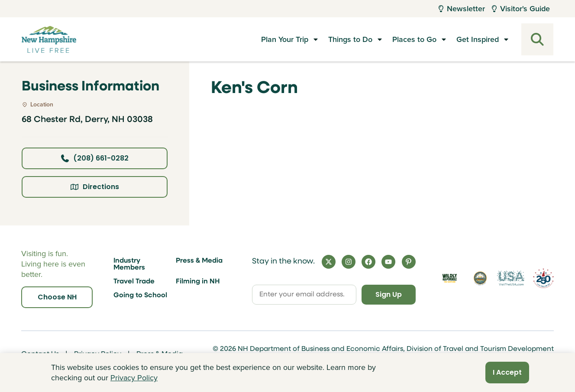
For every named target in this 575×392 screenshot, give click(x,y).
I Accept (507, 372)
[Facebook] (368, 262)
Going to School (140, 296)
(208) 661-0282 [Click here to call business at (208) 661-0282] (95, 158)
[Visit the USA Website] (511, 278)
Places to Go (414, 39)
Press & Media (199, 261)
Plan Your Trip (285, 39)
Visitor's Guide (521, 9)
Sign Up (389, 294)
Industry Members (129, 264)
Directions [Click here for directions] (95, 187)
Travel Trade (134, 282)
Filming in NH (198, 282)
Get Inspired (478, 39)
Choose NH (57, 297)
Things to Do (350, 39)
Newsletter (462, 9)
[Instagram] (349, 262)
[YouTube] (388, 262)
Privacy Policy (134, 378)
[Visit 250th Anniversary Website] (543, 278)
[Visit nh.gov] (480, 278)
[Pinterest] (409, 262)
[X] (329, 262)
